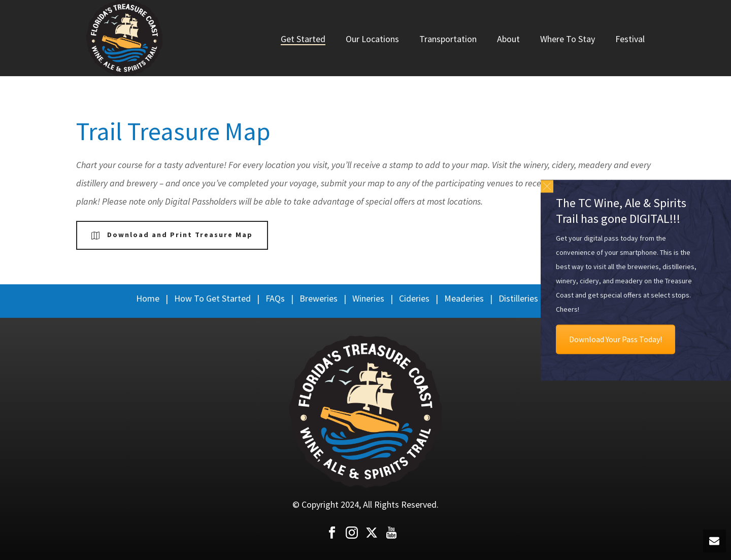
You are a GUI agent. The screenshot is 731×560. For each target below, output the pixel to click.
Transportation (448, 39)
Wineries (368, 298)
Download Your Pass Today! (616, 339)
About (508, 39)
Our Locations (372, 39)
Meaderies (464, 298)
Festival (630, 39)
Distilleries (518, 298)
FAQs (275, 298)
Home (148, 298)
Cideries (414, 298)
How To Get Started (212, 298)
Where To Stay (568, 39)
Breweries (319, 298)
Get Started (303, 39)
